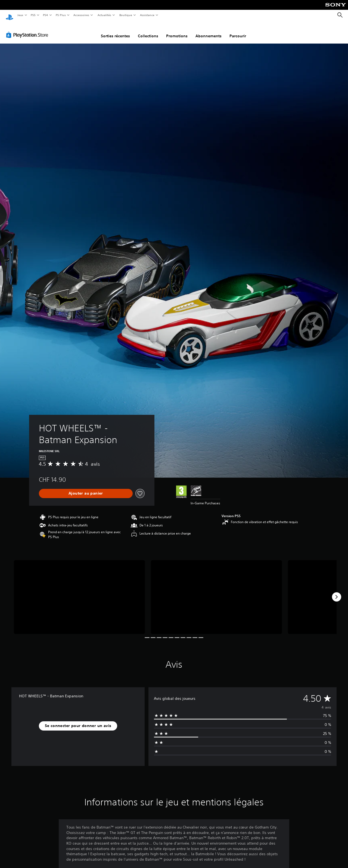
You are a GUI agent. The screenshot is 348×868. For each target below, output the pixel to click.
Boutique (125, 15)
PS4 (46, 15)
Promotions (177, 31)
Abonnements (209, 31)
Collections (148, 31)
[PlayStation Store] (28, 30)
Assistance (147, 15)
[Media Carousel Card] (79, 592)
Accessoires (81, 15)
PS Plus (61, 15)
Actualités (104, 15)
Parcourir (238, 31)
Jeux (20, 15)
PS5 (33, 15)
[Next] (337, 592)
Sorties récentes (115, 31)
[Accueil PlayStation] (10, 15)
